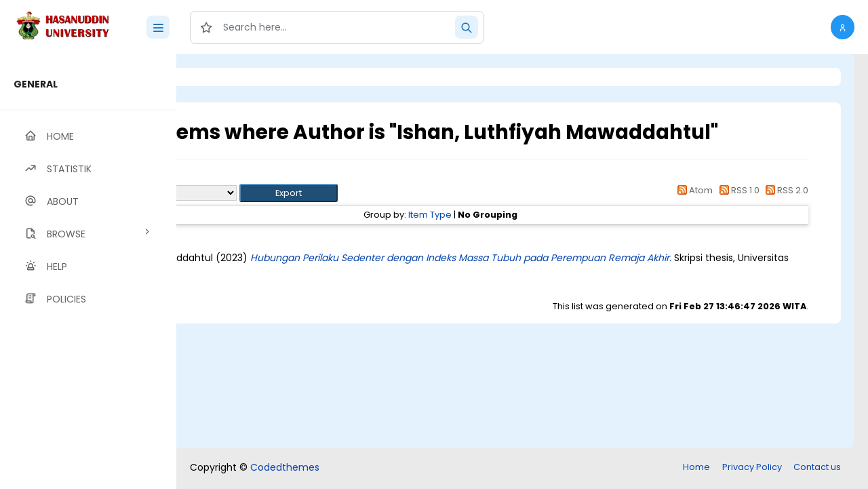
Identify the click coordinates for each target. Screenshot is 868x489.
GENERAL (36, 84)
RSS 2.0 (785, 190)
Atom (693, 190)
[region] (88, 272)
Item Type (505, 215)
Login (234, 77)
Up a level (250, 177)
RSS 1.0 (737, 190)
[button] (843, 27)
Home (696, 467)
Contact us (817, 467)
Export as (242, 193)
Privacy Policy (752, 467)
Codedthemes (285, 467)
